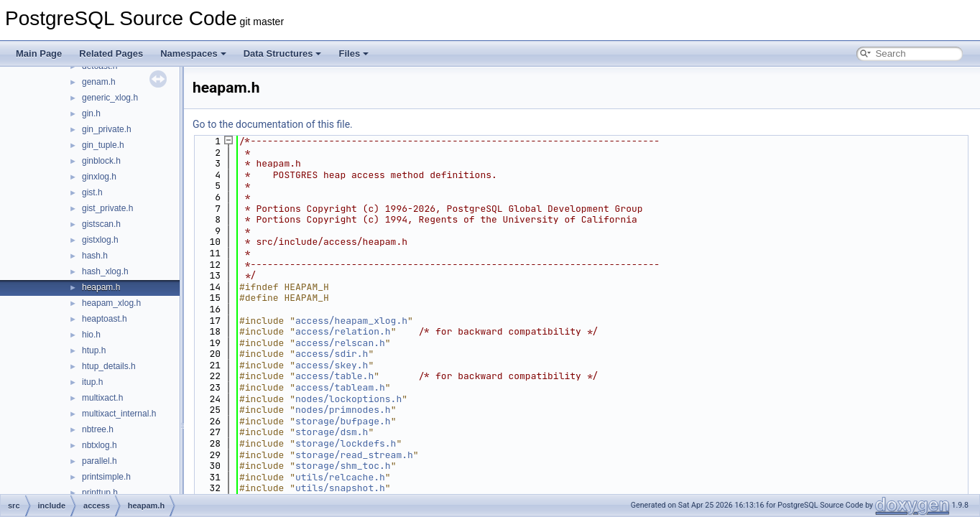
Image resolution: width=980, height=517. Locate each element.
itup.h (92, 382)
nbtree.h (98, 429)
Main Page (39, 53)
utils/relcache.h (340, 477)
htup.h (94, 350)
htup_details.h (109, 366)
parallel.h (100, 461)
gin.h (91, 113)
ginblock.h (101, 161)
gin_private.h (107, 129)
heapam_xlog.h (111, 303)
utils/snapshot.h (340, 488)
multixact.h (102, 398)
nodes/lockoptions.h (348, 399)
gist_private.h (107, 208)
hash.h (95, 256)
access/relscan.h (340, 343)
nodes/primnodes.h (343, 410)
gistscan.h (101, 224)
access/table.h (334, 376)
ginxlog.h (99, 177)
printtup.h (100, 493)
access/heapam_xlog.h (351, 321)
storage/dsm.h (332, 432)
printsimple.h (106, 477)
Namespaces (193, 53)
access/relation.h (343, 331)
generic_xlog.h (110, 98)
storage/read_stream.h (354, 455)
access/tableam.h (340, 387)
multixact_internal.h (119, 414)
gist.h (92, 192)
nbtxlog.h (100, 445)
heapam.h (101, 287)
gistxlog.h (100, 240)
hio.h (91, 335)
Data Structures (283, 53)
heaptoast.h (105, 319)
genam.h (99, 82)
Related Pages (111, 53)
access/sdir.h (332, 354)
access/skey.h (332, 365)
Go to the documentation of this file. (273, 124)
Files (353, 53)
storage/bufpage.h (343, 421)
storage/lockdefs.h (346, 443)
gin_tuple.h (103, 145)
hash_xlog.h (105, 271)
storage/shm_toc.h (343, 466)
